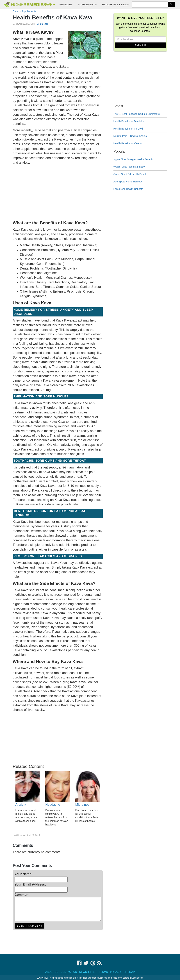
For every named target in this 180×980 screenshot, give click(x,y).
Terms (103, 972)
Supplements (87, 4)
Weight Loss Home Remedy (129, 167)
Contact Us (69, 972)
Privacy (116, 972)
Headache (53, 805)
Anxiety (21, 805)
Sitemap (129, 972)
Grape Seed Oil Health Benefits (131, 174)
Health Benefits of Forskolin (129, 129)
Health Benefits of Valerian (128, 143)
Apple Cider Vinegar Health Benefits (134, 159)
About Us (52, 972)
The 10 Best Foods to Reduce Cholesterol (137, 114)
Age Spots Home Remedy (128, 182)
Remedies (66, 4)
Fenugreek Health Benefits (128, 189)
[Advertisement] (58, 192)
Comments (42, 24)
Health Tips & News (115, 4)
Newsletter (88, 972)
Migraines (82, 805)
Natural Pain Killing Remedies (130, 136)
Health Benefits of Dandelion (129, 121)
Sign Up (140, 45)
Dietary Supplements (24, 11)
